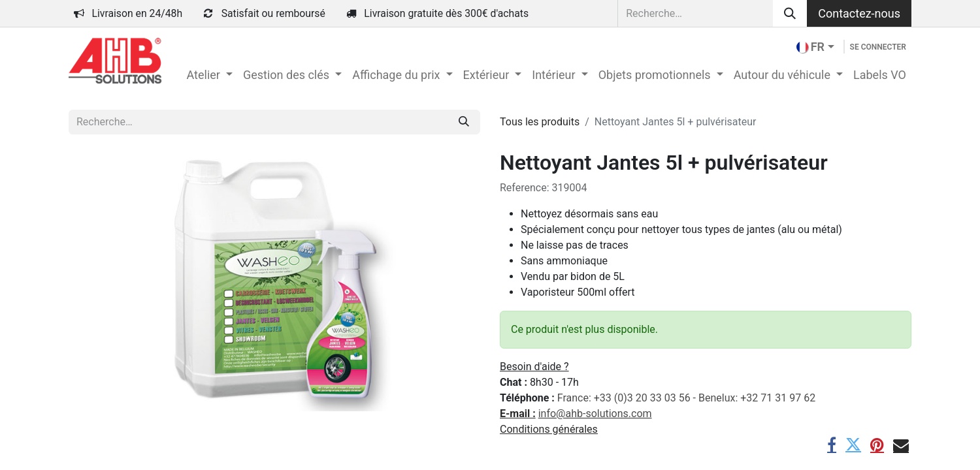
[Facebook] (832, 445)
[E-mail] (901, 445)
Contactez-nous (859, 13)
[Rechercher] (790, 13)
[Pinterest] (877, 445)
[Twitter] (853, 445)
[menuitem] (209, 75)
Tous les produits (540, 122)
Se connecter (878, 47)
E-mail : (518, 414)
